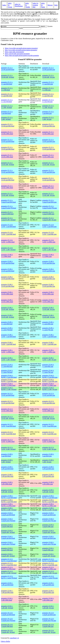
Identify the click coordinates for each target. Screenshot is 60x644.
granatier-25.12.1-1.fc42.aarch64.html (8, 171)
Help (56, 5)
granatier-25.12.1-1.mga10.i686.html (7, 213)
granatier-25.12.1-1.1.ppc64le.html (7, 95)
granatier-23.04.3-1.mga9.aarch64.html (8, 514)
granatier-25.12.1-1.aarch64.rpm (48, 112)
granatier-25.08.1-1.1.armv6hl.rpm (48, 323)
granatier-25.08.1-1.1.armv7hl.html (7, 329)
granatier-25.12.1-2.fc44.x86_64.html (8, 76)
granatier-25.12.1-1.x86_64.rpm (48, 118)
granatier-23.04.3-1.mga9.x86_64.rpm (49, 532)
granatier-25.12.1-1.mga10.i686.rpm (48, 213)
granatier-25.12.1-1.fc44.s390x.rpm (48, 133)
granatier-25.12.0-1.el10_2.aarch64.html (8, 226)
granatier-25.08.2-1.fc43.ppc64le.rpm (49, 278)
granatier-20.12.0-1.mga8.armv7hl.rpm (49, 620)
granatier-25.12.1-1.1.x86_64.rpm (48, 107)
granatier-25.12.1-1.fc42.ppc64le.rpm (49, 179)
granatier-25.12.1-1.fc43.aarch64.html (8, 141)
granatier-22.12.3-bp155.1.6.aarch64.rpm (50, 560)
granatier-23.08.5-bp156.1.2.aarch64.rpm (50, 497)
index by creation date (36, 5)
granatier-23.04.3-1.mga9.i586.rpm (48, 526)
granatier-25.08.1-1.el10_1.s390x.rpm (49, 351)
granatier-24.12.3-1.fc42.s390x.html (7, 410)
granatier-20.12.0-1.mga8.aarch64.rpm (49, 614)
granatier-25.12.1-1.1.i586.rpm (48, 89)
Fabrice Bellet (5, 641)
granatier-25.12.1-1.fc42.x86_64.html (8, 194)
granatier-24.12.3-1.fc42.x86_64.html (8, 418)
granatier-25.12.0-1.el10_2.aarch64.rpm (49, 226)
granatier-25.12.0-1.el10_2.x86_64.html (8, 249)
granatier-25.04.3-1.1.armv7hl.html (7, 371)
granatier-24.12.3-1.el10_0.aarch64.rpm (49, 425)
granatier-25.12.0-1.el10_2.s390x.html (8, 241)
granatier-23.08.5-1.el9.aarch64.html (7, 468)
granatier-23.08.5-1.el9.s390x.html (7, 483)
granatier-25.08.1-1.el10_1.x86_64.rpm (49, 359)
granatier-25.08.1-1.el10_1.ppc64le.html (8, 343)
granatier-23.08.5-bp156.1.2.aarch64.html (9, 497)
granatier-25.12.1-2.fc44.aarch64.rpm (49, 69)
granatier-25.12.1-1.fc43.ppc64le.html (8, 148)
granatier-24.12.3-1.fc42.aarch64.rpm (49, 394)
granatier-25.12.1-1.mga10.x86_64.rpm (49, 219)
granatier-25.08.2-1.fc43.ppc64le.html (8, 278)
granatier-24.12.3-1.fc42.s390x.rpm (48, 410)
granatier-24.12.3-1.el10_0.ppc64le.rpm (49, 433)
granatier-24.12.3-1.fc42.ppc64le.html (8, 402)
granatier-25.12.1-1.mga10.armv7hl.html (9, 207)
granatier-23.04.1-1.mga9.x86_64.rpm (49, 555)
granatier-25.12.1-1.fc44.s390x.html (7, 133)
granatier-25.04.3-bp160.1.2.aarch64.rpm (50, 376)
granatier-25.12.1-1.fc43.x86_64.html (8, 164)
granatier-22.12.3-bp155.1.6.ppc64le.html (9, 564)
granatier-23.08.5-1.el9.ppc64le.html (7, 475)
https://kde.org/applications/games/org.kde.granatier (22, 55)
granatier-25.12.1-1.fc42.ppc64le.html (8, 179)
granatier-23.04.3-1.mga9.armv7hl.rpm (49, 520)
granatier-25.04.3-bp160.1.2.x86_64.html (9, 389)
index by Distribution (19, 5)
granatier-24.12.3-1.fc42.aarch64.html (8, 394)
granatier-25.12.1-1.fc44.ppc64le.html (8, 125)
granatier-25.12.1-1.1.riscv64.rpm (48, 101)
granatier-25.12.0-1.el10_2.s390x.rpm (49, 241)
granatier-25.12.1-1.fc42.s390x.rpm (48, 187)
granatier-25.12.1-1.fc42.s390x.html (7, 187)
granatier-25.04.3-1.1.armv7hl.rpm (48, 371)
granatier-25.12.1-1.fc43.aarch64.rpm (49, 141)
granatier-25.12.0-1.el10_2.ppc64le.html (8, 233)
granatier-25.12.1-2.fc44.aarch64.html (8, 69)
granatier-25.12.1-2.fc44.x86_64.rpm (48, 76)
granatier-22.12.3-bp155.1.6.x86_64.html (9, 572)
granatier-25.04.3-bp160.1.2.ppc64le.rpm (50, 380)
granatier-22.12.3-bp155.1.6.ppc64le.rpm (50, 564)
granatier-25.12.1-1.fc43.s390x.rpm (48, 156)
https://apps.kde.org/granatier (14, 52)
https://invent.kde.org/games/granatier (17, 54)
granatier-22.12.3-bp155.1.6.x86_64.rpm (50, 572)
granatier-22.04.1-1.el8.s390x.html (7, 599)
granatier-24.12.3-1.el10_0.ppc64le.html (8, 433)
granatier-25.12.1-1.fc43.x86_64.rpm (48, 164)
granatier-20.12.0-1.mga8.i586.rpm (48, 626)
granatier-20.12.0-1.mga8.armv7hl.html (8, 620)
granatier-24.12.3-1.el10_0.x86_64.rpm (49, 448)
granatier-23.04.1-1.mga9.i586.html (7, 549)
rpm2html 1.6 (14, 638)
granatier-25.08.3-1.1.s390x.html (7, 256)
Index (4, 5)
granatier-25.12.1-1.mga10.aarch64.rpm (49, 201)
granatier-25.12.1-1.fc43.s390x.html (7, 156)
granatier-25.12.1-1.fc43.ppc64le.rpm (49, 148)
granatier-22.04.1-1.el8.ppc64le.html (7, 592)
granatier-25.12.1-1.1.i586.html (7, 89)
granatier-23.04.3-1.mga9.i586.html (7, 526)
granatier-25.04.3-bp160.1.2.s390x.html (8, 385)
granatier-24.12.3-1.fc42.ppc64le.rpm (49, 402)
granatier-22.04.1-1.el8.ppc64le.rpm (48, 592)
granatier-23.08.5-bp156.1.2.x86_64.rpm (50, 509)
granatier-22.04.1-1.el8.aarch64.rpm (48, 584)
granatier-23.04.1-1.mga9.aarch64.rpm (49, 537)
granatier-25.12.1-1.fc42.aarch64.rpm (49, 171)
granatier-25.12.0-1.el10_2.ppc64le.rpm (49, 233)
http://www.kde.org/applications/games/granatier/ (21, 50)
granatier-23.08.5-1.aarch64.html (7, 455)
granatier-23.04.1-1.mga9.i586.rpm (48, 549)
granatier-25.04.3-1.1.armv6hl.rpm (48, 366)
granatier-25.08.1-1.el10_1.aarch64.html (8, 336)
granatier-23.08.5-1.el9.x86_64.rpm (48, 491)
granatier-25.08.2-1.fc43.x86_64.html (8, 309)
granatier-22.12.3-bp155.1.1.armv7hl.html (9, 577)
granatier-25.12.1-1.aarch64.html (7, 112)
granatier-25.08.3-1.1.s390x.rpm (48, 256)
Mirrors (50, 5)
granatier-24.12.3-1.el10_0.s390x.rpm (49, 441)
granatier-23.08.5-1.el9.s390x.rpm (48, 483)
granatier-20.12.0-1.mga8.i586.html (7, 626)
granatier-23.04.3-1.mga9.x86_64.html (8, 532)
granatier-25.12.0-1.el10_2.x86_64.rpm (49, 249)
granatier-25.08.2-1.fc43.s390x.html (7, 293)
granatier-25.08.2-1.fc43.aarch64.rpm (49, 262)
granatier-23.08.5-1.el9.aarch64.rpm (48, 468)
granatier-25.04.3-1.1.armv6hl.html (7, 366)
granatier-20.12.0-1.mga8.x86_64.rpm (49, 631)
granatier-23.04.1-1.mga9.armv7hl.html (8, 543)
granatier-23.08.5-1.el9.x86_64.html (7, 491)
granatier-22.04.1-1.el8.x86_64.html (7, 607)
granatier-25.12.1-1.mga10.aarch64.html (8, 201)
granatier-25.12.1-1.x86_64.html (7, 118)
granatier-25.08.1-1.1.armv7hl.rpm (48, 329)
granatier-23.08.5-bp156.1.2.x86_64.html (9, 509)
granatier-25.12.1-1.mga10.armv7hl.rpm (50, 207)
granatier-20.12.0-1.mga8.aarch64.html (8, 614)
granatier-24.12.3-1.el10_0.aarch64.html (8, 425)
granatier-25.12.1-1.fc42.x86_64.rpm (48, 194)
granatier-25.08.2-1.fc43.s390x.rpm (48, 293)
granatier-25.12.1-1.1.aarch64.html (7, 83)
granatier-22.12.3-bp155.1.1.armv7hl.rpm (50, 577)
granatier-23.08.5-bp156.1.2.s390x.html (8, 505)
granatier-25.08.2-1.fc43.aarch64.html (8, 262)
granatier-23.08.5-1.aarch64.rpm (48, 455)
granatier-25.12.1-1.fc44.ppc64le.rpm (49, 125)
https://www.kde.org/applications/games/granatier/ (21, 48)
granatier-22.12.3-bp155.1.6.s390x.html (8, 568)
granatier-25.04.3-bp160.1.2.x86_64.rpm (50, 389)
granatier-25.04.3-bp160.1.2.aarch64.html (9, 376)
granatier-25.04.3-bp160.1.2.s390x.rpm (49, 385)
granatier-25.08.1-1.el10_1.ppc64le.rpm (49, 343)
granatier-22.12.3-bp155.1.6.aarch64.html (9, 560)
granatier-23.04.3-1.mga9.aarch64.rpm (49, 514)
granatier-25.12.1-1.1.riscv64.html (7, 101)
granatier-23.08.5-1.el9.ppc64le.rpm (48, 475)
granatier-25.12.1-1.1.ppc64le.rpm (48, 95)
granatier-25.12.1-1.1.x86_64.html (7, 107)
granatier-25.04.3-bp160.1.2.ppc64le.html (9, 380)
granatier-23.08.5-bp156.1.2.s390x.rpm (49, 505)
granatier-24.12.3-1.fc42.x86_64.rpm (48, 418)
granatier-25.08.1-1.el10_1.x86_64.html (8, 359)
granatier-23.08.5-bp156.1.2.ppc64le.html (9, 501)
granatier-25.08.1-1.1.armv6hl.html (7, 323)
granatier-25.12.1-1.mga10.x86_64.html (8, 219)
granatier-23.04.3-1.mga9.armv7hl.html (8, 520)
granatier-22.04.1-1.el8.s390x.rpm (48, 599)
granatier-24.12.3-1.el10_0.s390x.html (8, 441)
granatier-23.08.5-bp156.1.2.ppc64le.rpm (50, 501)
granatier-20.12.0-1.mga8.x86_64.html (8, 631)
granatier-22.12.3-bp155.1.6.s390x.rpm (49, 568)
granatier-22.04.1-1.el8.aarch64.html (7, 584)
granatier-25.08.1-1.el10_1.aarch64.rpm (49, 336)
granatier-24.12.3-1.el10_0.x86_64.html (8, 448)
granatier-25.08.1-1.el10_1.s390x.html (8, 351)
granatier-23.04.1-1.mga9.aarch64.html (8, 537)
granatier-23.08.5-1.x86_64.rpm (48, 461)
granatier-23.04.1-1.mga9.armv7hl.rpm (49, 543)
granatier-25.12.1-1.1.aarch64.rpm (48, 83)
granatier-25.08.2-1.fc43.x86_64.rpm (48, 309)
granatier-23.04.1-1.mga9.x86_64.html (8, 555)
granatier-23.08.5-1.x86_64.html (7, 461)
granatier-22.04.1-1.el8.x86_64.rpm (48, 607)
